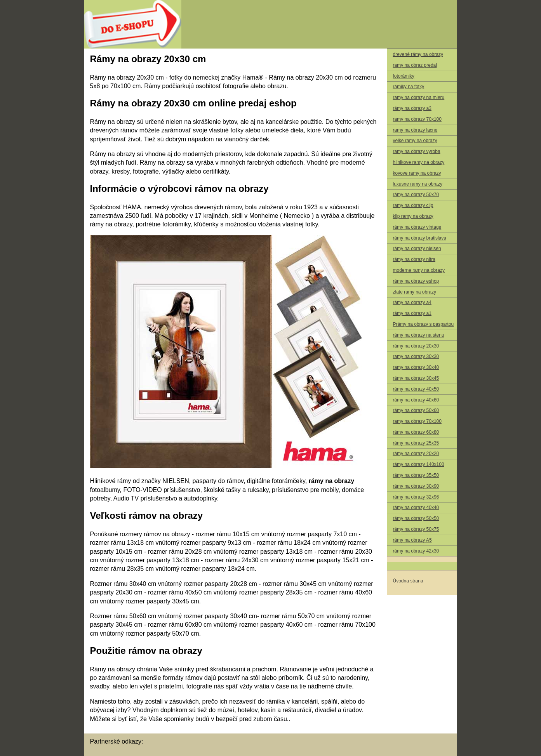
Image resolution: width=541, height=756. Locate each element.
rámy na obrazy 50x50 (416, 518)
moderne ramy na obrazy (419, 270)
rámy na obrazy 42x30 (416, 551)
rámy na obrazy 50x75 (416, 529)
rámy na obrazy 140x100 (419, 464)
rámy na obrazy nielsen (417, 249)
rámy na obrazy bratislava (420, 238)
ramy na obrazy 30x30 (416, 356)
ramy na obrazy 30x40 (416, 367)
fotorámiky (404, 76)
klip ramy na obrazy (413, 216)
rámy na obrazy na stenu (419, 335)
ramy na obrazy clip (413, 205)
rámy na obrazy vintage (417, 227)
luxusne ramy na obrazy (418, 184)
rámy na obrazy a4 (412, 302)
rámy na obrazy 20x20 (416, 454)
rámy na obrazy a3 (412, 108)
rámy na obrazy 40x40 (416, 507)
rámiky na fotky (409, 87)
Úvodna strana (408, 581)
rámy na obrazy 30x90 (416, 486)
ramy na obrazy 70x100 (417, 119)
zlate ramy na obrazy (415, 292)
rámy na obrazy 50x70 (416, 195)
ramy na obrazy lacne (415, 130)
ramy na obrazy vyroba (417, 151)
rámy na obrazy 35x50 (416, 475)
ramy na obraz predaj (415, 65)
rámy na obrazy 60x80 (416, 432)
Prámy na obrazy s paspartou (424, 324)
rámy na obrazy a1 (412, 313)
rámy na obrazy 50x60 (416, 410)
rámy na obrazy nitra (414, 259)
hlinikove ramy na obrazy (419, 162)
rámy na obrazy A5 (412, 540)
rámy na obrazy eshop (416, 281)
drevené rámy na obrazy (418, 54)
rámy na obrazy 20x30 (416, 346)
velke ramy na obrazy (415, 141)
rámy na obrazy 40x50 (416, 389)
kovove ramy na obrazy (417, 173)
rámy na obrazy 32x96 (416, 497)
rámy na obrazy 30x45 (416, 378)
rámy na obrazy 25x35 (416, 443)
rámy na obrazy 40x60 (416, 400)
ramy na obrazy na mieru (419, 97)
